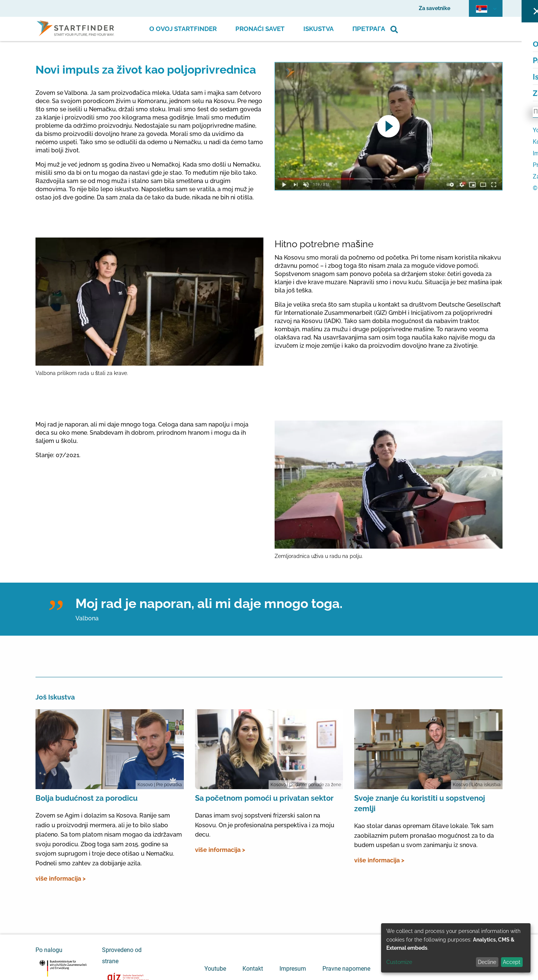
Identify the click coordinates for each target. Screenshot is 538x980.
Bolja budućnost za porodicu (86, 798)
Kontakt (253, 969)
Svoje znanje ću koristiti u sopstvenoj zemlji (420, 803)
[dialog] (456, 948)
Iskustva (319, 29)
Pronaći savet (260, 29)
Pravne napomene (346, 969)
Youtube (215, 969)
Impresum (293, 969)
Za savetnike (435, 8)
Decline (487, 962)
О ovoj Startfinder (183, 29)
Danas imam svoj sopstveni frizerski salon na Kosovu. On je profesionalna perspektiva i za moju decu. (265, 825)
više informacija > (61, 879)
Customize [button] (399, 962)
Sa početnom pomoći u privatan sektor (264, 798)
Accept (512, 962)
